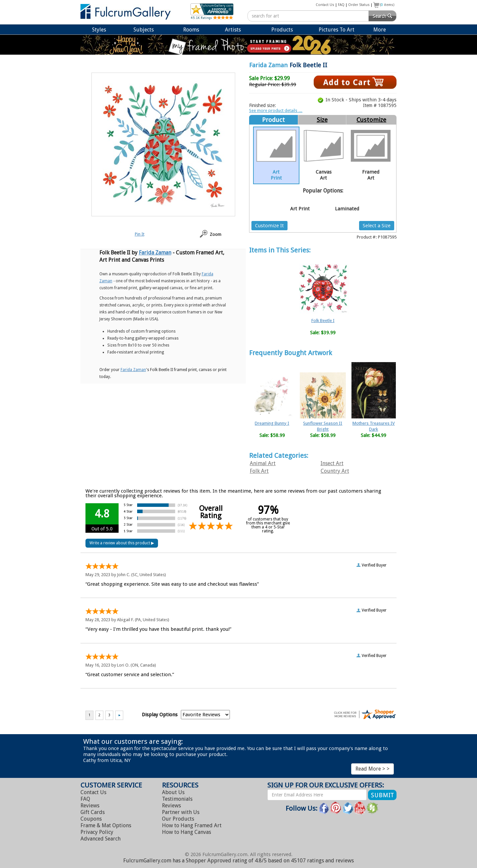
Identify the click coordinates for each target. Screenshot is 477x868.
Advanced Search (101, 839)
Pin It (140, 234)
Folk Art (259, 471)
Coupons (91, 819)
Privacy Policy (97, 832)
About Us (173, 792)
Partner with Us (181, 812)
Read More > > (372, 769)
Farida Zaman (268, 65)
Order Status (359, 5)
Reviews (90, 806)
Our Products (178, 819)
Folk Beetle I (323, 321)
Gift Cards (93, 812)
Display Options (160, 715)
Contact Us (325, 5)
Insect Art (332, 463)
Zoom (215, 234)
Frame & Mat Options (106, 825)
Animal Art (263, 463)
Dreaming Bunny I (272, 423)
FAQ (341, 5)
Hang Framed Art (192, 825)
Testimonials (177, 799)
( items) (387, 5)
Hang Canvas (186, 832)
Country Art (335, 471)
